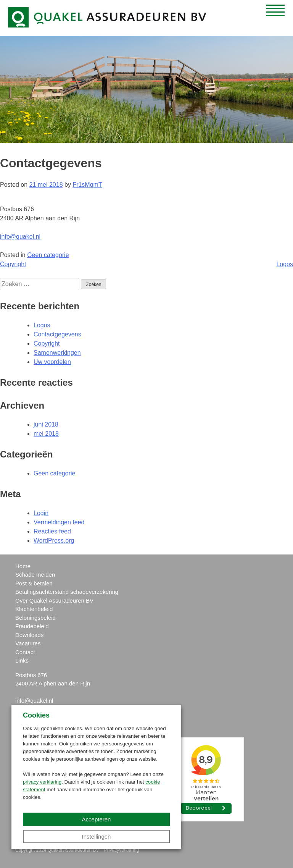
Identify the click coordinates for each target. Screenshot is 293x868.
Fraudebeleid (32, 626)
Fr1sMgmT (87, 185)
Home (23, 566)
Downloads (29, 635)
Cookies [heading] (36, 715)
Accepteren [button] (97, 819)
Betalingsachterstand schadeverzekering (67, 592)
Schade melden (35, 575)
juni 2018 (46, 424)
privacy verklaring (42, 782)
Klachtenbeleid (34, 609)
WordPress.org (54, 541)
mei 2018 (46, 434)
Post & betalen (34, 583)
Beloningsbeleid (35, 618)
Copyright (13, 264)
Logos (285, 264)
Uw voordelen (52, 362)
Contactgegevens (57, 334)
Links (22, 660)
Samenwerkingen (57, 353)
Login (41, 513)
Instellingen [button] (97, 836)
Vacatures (28, 643)
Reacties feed (52, 531)
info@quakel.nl (20, 237)
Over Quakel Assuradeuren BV (54, 600)
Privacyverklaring (122, 850)
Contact (25, 652)
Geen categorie (48, 255)
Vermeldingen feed (59, 522)
